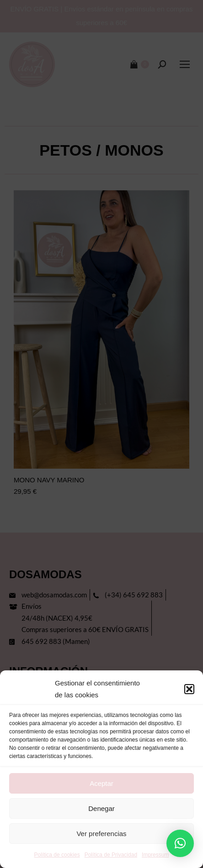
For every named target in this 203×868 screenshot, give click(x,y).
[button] (189, 689)
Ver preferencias (101, 834)
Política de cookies (57, 855)
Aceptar (101, 783)
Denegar (101, 808)
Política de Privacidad (111, 855)
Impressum (155, 855)
